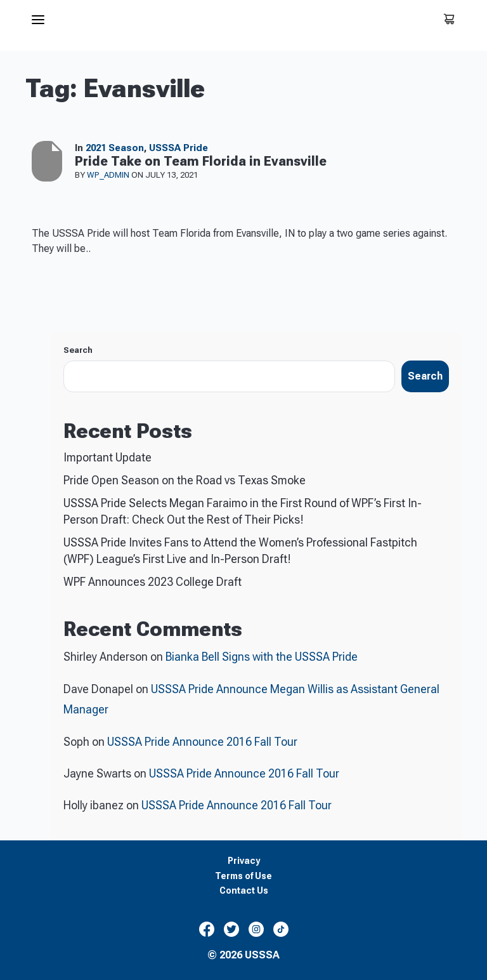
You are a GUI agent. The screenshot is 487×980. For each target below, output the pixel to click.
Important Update (107, 457)
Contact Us (244, 891)
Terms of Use (243, 876)
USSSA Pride (179, 148)
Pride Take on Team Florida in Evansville (201, 161)
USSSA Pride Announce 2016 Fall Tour (202, 742)
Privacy (244, 861)
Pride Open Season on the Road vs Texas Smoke (185, 480)
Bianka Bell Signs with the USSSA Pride (262, 657)
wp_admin (109, 175)
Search (78, 350)
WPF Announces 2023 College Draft (153, 582)
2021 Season (115, 148)
